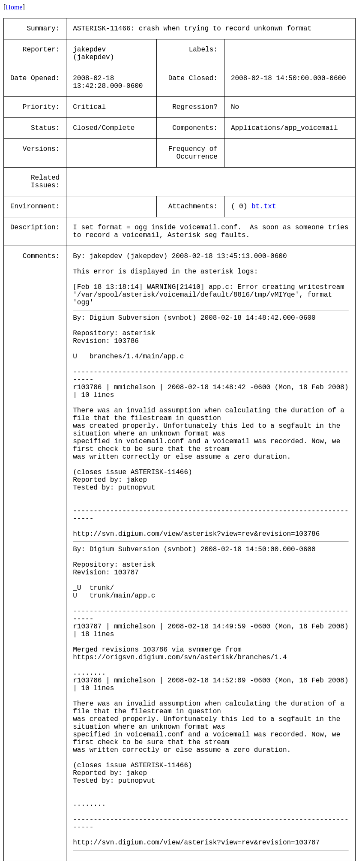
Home (14, 7)
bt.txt (264, 207)
